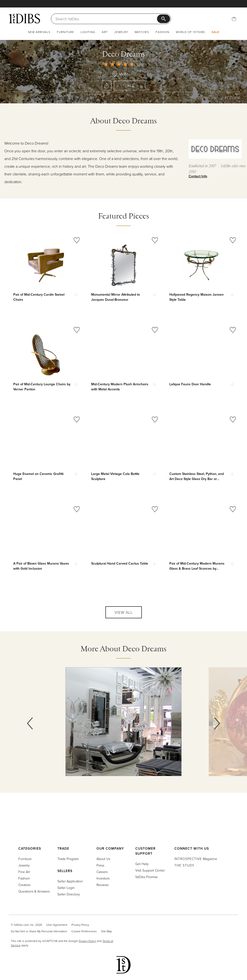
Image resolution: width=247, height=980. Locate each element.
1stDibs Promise (147, 877)
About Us (103, 859)
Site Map (106, 931)
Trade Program (68, 859)
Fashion (162, 32)
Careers (102, 872)
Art (105, 32)
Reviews (103, 885)
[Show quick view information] (76, 295)
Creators (24, 885)
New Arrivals (39, 32)
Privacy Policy (80, 925)
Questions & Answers (34, 891)
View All (124, 612)
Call (130, 85)
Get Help (142, 864)
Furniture (65, 32)
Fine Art (24, 872)
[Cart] (234, 19)
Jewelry (121, 32)
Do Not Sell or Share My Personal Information (39, 931)
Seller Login (66, 888)
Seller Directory (69, 894)
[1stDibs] (24, 19)
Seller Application (70, 881)
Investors (103, 878)
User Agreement (57, 925)
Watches (142, 32)
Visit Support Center (150, 870)
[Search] (106, 19)
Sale (215, 32)
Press (100, 865)
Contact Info (198, 176)
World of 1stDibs (190, 32)
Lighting (88, 32)
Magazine (196, 859)
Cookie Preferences (84, 931)
